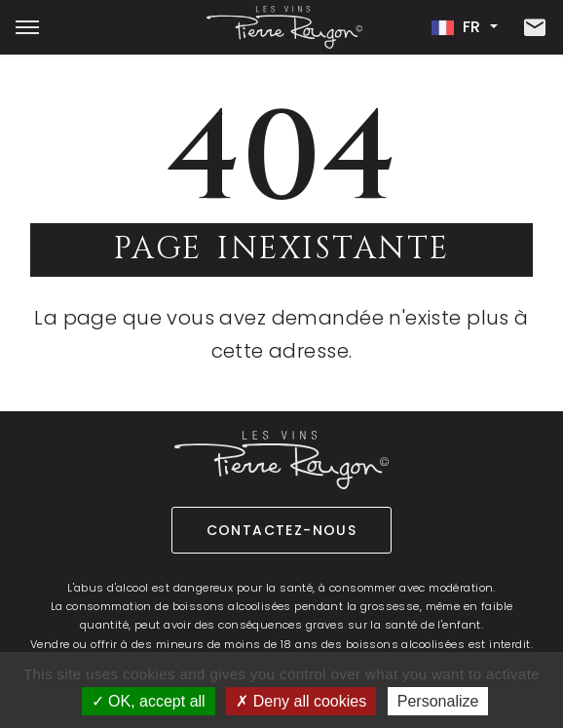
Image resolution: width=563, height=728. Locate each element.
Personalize (438, 701)
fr (459, 27)
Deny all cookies (301, 701)
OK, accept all (149, 701)
